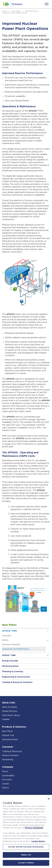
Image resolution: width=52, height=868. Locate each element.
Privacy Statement (34, 828)
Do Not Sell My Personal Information (26, 847)
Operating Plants (10, 740)
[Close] (49, 799)
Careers (6, 784)
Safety (5, 640)
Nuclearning (8, 760)
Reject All (26, 855)
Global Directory (10, 711)
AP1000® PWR (31, 11)
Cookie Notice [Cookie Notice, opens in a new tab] (38, 841)
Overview (7, 636)
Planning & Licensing (13, 672)
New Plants (16, 11)
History (5, 788)
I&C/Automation (10, 666)
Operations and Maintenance (16, 649)
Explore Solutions (10, 755)
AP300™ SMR (9, 655)
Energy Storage (10, 661)
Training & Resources (12, 751)
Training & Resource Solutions (17, 682)
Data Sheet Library (11, 715)
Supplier (6, 719)
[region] (26, 831)
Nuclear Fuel (8, 735)
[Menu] (47, 4)
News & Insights (10, 707)
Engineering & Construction (16, 677)
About (5, 772)
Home (5, 11)
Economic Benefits (11, 645)
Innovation (7, 780)
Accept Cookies (26, 863)
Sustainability (8, 776)
